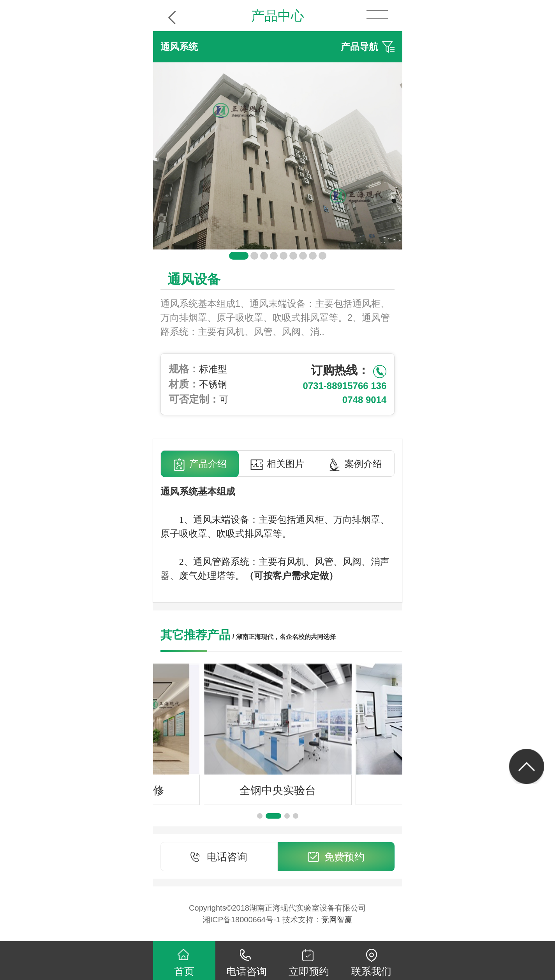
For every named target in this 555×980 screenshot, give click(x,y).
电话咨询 (219, 857)
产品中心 (278, 16)
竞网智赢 (337, 920)
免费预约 (336, 857)
